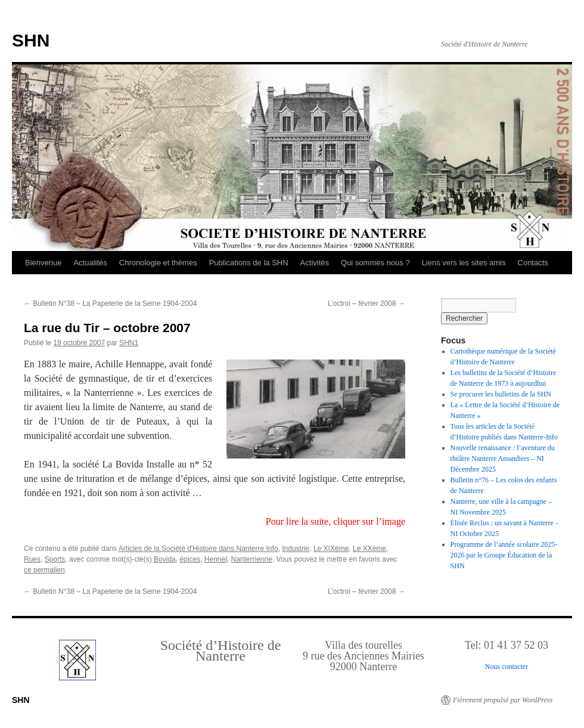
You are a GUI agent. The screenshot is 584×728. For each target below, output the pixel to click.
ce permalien (44, 570)
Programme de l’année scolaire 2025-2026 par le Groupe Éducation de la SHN (504, 555)
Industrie (296, 549)
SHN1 (129, 343)
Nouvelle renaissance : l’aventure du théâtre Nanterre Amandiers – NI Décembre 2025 (503, 459)
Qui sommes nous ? (375, 263)
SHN (31, 40)
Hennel (216, 559)
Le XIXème (331, 549)
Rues (32, 559)
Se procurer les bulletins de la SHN (501, 394)
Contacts (533, 263)
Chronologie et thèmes (158, 263)
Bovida (165, 559)
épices (190, 559)
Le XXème (369, 549)
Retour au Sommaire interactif (72, 9)
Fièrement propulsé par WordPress (503, 700)
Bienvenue (43, 263)
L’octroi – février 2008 (366, 303)
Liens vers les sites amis (464, 263)
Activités (315, 263)
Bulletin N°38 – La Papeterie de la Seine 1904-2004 (110, 303)
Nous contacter (507, 667)
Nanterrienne (252, 559)
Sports (55, 559)
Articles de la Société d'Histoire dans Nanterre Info (198, 549)
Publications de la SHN (249, 263)
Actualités (90, 263)
